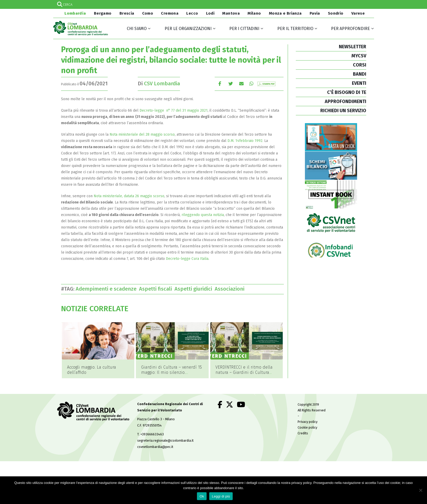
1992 (258, 141)
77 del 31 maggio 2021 (189, 110)
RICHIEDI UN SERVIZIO (343, 111)
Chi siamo (137, 29)
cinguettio (231, 84)
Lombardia (75, 13)
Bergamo (103, 13)
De (142, 110)
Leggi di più (221, 496)
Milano (254, 13)
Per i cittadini (244, 29)
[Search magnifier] (370, 4)
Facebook (220, 84)
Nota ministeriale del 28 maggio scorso (142, 134)
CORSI (360, 65)
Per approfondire (350, 29)
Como (148, 13)
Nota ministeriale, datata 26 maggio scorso (129, 196)
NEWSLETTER (353, 47)
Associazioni (231, 289)
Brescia (127, 13)
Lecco (192, 13)
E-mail (242, 84)
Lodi (210, 13)
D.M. (231, 141)
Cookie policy (307, 419)
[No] (420, 490)
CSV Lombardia (162, 83)
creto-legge (155, 110)
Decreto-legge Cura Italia (187, 259)
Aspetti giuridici (195, 289)
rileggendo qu (193, 215)
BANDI (360, 74)
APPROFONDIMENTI (345, 101)
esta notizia (214, 215)
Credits (303, 425)
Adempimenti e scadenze (107, 289)
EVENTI (359, 83)
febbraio (246, 141)
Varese (358, 13)
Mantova (231, 13)
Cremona (170, 13)
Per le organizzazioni (188, 29)
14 (237, 141)
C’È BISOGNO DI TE (347, 92)
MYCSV (359, 56)
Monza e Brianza (285, 13)
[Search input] (213, 4)
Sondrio (336, 13)
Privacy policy (308, 414)
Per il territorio (295, 29)
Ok (202, 496)
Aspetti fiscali (157, 289)
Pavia (315, 13)
